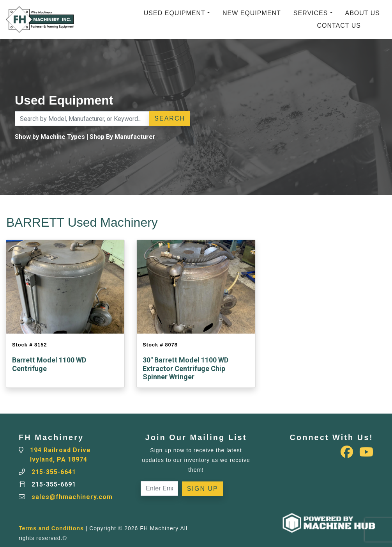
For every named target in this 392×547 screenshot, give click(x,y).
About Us (363, 13)
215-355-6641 (54, 472)
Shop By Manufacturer (123, 137)
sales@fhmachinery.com (72, 497)
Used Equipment (175, 13)
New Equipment (252, 13)
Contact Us (339, 26)
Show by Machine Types (50, 137)
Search (170, 118)
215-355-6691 (54, 484)
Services (311, 13)
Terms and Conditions (51, 528)
